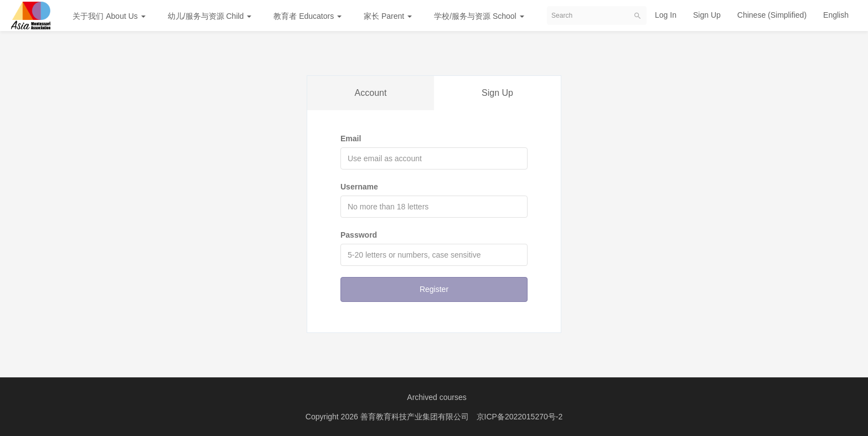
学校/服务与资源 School (479, 16)
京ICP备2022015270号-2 (520, 417)
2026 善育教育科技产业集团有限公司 (406, 417)
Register (434, 289)
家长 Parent (388, 16)
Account (371, 93)
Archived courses (436, 397)
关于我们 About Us (109, 16)
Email (351, 139)
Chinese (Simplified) (772, 15)
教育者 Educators (308, 16)
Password (359, 235)
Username (359, 187)
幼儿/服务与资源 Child (210, 16)
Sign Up (707, 15)
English (836, 15)
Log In (666, 15)
